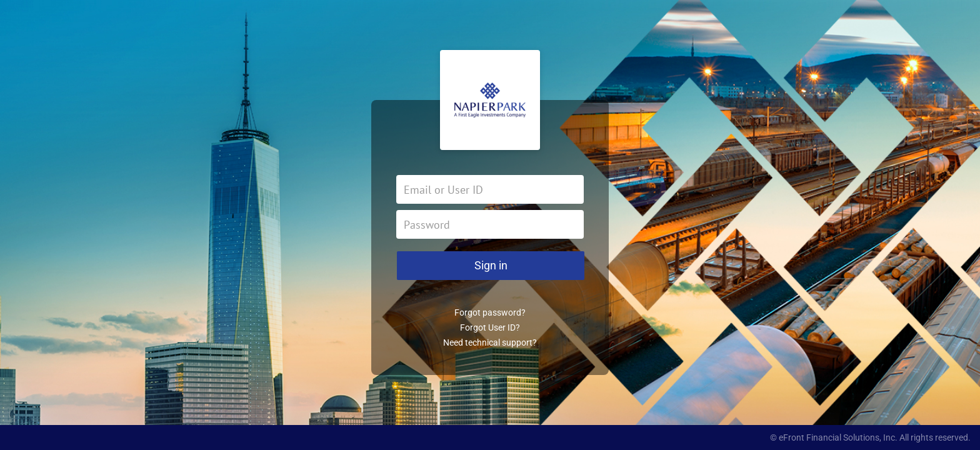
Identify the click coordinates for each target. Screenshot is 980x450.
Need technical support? (490, 342)
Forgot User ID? (490, 327)
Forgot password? (490, 312)
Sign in (491, 265)
